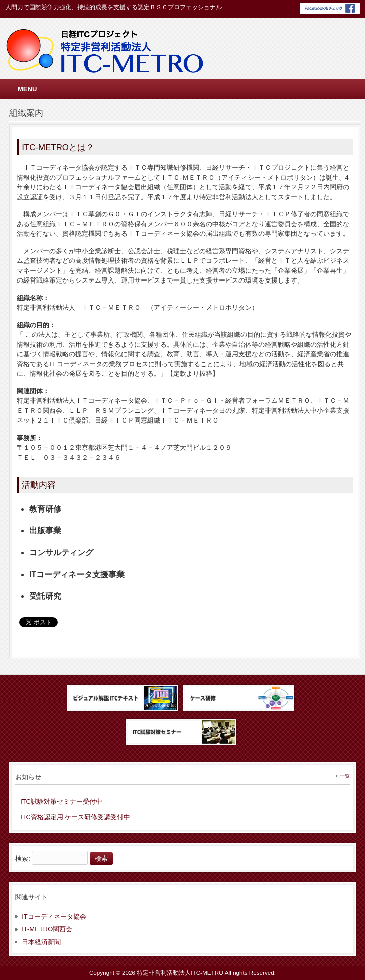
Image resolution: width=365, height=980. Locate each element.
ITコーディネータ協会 (54, 917)
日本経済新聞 (41, 942)
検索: (23, 858)
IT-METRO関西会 (47, 929)
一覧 (345, 776)
